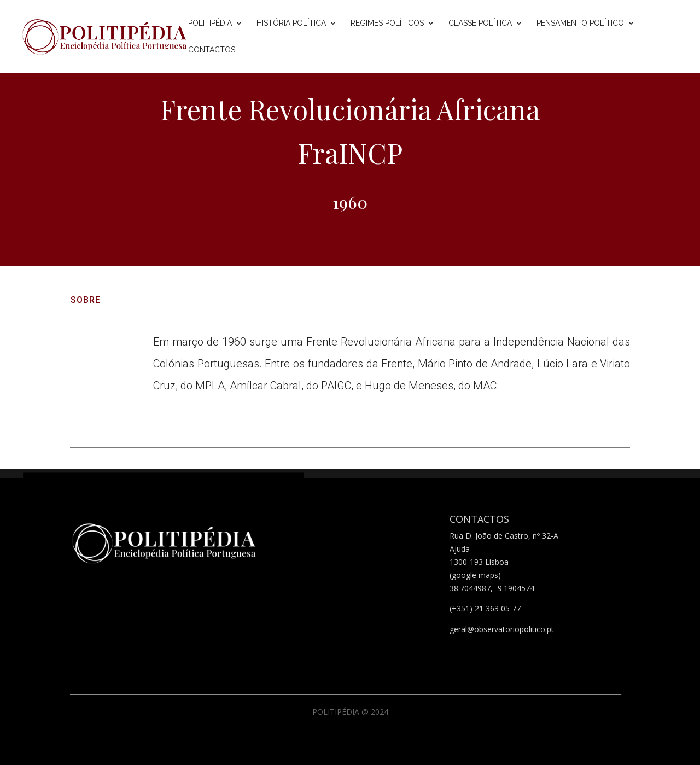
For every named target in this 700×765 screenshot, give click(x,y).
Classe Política (480, 23)
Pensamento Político (580, 23)
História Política (291, 23)
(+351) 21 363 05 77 (485, 608)
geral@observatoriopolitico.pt (502, 629)
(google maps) (475, 575)
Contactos (212, 50)
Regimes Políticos (387, 23)
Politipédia (210, 23)
